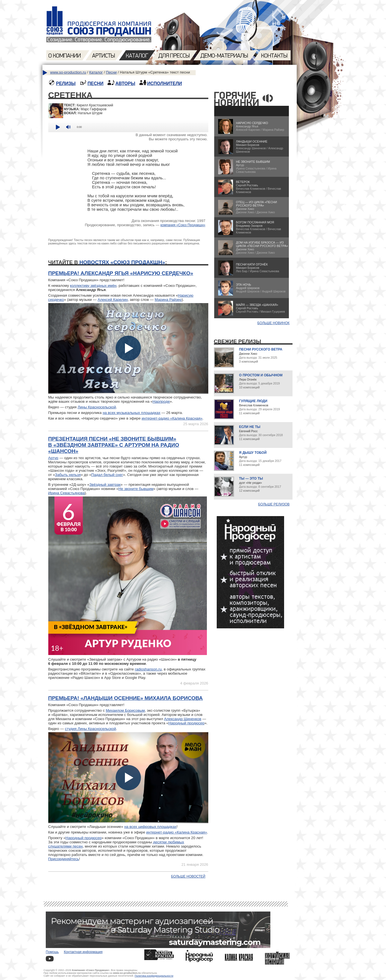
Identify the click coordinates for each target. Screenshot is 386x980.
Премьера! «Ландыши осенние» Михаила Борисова (126, 698)
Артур (53, 458)
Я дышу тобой (253, 453)
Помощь (52, 952)
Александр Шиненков (183, 719)
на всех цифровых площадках (150, 827)
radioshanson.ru (148, 669)
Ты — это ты (251, 478)
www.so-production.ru (68, 72)
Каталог (96, 72)
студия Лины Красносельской (90, 729)
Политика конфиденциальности (154, 976)
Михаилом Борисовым (125, 710)
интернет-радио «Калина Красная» (172, 418)
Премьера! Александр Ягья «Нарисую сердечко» (121, 273)
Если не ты (250, 427)
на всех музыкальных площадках (132, 413)
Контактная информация (83, 952)
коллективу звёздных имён (93, 286)
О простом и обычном (261, 375)
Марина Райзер (168, 300)
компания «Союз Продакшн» (183, 225)
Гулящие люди (253, 401)
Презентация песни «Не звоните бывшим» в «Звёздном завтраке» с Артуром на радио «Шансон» (114, 445)
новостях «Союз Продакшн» (122, 262)
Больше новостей (188, 876)
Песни (111, 72)
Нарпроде (161, 401)
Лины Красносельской (97, 407)
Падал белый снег (107, 475)
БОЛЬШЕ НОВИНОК (274, 323)
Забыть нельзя (68, 475)
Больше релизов (274, 504)
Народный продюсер (186, 723)
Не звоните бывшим (136, 489)
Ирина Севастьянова (67, 493)
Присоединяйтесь (64, 859)
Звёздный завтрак (105, 485)
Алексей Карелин (113, 300)
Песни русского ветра (261, 349)
